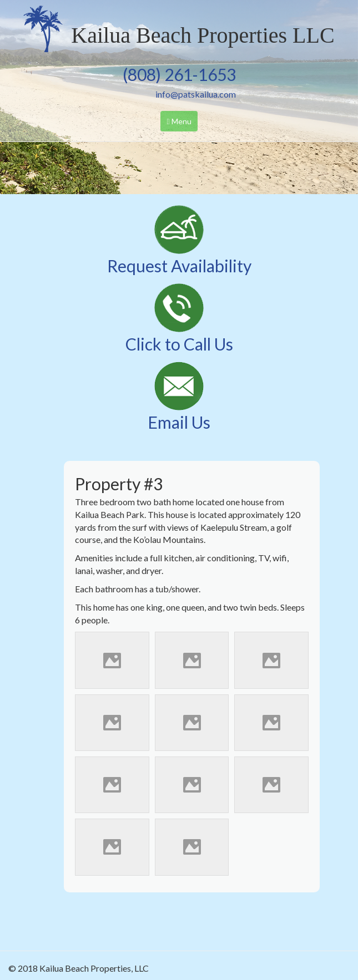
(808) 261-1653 (179, 74)
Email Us (179, 422)
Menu (181, 124)
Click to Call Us (179, 344)
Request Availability (179, 266)
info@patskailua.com (196, 94)
